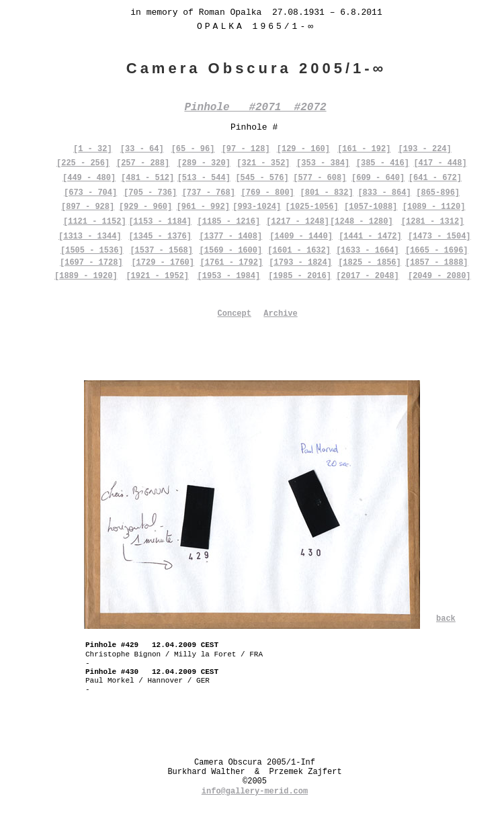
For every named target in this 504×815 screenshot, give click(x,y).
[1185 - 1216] (229, 222)
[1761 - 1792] (232, 263)
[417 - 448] (440, 163)
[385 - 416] (383, 163)
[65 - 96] (193, 149)
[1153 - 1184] (160, 222)
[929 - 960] (145, 207)
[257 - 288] (143, 163)
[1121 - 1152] (95, 222)
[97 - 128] (246, 149)
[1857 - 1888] (437, 263)
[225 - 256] (83, 163)
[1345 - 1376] (160, 237)
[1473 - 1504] (439, 237)
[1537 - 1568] (161, 251)
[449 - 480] (89, 178)
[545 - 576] (262, 178)
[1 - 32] (93, 149)
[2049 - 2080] (439, 276)
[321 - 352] (263, 163)
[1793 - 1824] (300, 263)
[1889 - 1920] (86, 276)
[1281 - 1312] (433, 222)
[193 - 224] (425, 149)
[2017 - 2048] (368, 276)
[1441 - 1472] (370, 237)
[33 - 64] (142, 149)
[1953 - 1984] (229, 276)
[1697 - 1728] (91, 263)
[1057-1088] (371, 207)
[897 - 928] (88, 207)
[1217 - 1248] (298, 222)
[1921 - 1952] (157, 276)
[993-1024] (257, 207)
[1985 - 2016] (300, 276)
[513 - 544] (204, 178)
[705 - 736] (150, 193)
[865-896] (438, 193)
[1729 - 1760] (163, 263)
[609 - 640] (378, 178)
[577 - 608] (320, 178)
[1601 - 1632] (299, 251)
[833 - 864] (384, 193)
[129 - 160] (303, 149)
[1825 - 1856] (370, 263)
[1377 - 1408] (231, 237)
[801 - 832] (326, 193)
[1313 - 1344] (90, 237)
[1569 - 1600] (231, 251)
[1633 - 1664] (368, 251)
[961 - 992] (203, 207)
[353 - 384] (323, 163)
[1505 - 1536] (92, 251)
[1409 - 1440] (301, 237)
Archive (280, 314)
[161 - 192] (364, 149)
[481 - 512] (148, 178)
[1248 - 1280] (362, 222)
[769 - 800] (268, 193)
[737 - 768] (209, 193)
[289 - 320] (204, 163)
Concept (235, 314)
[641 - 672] (435, 178)
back (446, 619)
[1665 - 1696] (437, 251)
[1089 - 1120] (434, 207)
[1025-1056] (312, 207)
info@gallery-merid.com (255, 791)
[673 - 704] (90, 193)
